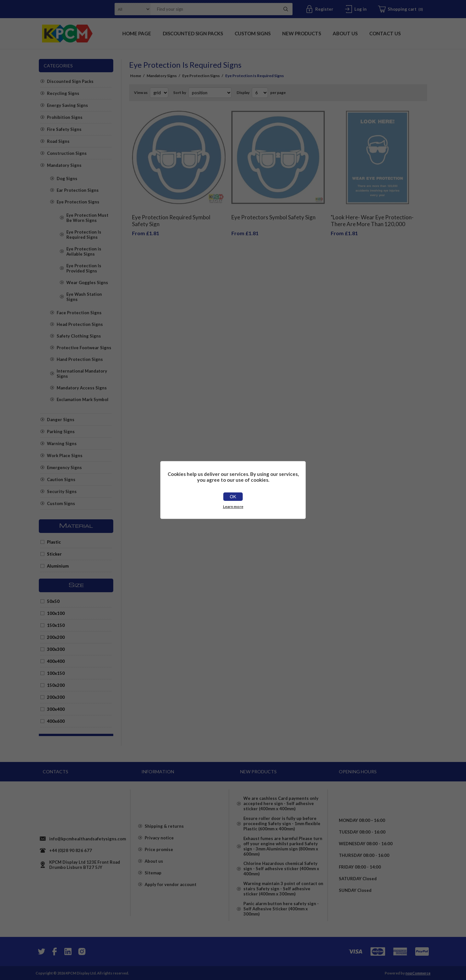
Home (136, 76)
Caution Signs (61, 479)
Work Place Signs (65, 455)
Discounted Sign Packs (70, 81)
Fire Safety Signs (64, 129)
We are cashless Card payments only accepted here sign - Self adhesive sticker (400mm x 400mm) (281, 801)
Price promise (159, 852)
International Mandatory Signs (82, 374)
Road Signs (58, 141)
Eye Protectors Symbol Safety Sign (273, 212)
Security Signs (62, 491)
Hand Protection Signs (80, 359)
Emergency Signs (64, 467)
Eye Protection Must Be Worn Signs (87, 218)
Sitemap (153, 876)
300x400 (56, 709)
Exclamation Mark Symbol (83, 399)
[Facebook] (54, 951)
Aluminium (58, 566)
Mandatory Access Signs (82, 388)
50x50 (53, 601)
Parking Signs (61, 432)
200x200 (56, 637)
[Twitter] (41, 951)
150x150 (56, 625)
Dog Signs (67, 179)
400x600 (56, 721)
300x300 (56, 649)
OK (233, 497)
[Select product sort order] (210, 93)
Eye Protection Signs (78, 202)
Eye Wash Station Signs (84, 297)
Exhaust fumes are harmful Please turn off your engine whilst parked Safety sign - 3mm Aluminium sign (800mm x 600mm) (283, 847)
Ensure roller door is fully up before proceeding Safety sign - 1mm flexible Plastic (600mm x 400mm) (282, 823)
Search (286, 9)
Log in (361, 9)
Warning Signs (62, 444)
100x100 (56, 613)
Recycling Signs (63, 93)
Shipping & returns (164, 829)
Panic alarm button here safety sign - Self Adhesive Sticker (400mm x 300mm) (281, 916)
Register (324, 9)
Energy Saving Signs (67, 105)
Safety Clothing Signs (79, 336)
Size (76, 585)
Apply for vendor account (171, 887)
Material (76, 526)
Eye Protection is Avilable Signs (84, 251)
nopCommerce (418, 973)
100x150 (56, 673)
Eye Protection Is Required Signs (84, 235)
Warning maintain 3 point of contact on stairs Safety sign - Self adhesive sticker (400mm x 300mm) (283, 894)
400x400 (56, 661)
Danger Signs (61, 420)
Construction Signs (67, 153)
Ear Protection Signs (78, 190)
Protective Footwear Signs (84, 348)
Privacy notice (159, 841)
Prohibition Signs (65, 117)
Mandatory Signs (64, 165)
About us (154, 864)
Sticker (54, 554)
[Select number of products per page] (260, 93)
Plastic (54, 542)
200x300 (56, 697)
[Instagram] (82, 951)
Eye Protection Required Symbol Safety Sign (171, 216)
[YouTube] (68, 951)
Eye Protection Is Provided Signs (84, 268)
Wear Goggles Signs (87, 282)
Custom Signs (61, 503)
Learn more (233, 507)
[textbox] (213, 9)
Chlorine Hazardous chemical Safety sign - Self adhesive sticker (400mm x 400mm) (281, 872)
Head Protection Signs (80, 324)
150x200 (56, 685)
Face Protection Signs (79, 313)
